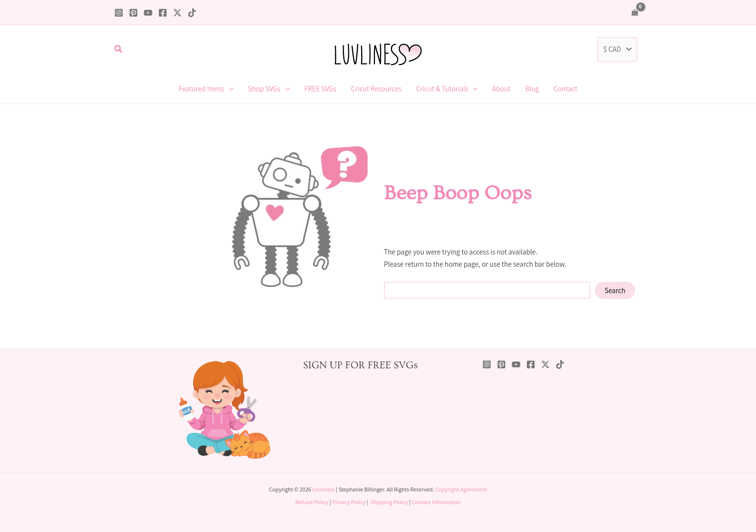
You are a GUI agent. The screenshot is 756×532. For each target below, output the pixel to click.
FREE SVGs (320, 89)
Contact (566, 89)
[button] (119, 49)
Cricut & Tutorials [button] (447, 89)
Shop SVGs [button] (269, 89)
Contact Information (436, 502)
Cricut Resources (376, 89)
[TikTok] (192, 13)
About (501, 89)
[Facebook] (163, 13)
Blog (532, 89)
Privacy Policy (349, 502)
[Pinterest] (133, 13)
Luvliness (324, 489)
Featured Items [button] (206, 89)
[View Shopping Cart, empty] (635, 12)
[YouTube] (148, 13)
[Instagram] (119, 13)
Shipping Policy (389, 502)
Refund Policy (312, 502)
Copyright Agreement (461, 489)
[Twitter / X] (177, 13)
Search (615, 290)
